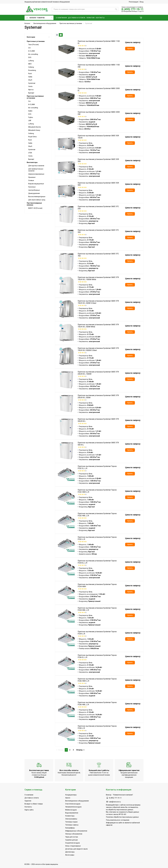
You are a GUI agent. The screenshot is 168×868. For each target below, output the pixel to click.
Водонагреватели (72, 813)
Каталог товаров (39, 18)
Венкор (109, 795)
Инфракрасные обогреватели (76, 831)
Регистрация (133, 2)
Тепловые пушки (71, 822)
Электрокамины (71, 819)
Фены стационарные (73, 846)
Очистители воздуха (73, 804)
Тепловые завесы (72, 825)
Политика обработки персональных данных (122, 817)
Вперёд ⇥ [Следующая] (80, 750)
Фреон (68, 798)
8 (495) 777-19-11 (132, 9)
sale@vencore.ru (115, 802)
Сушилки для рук (72, 840)
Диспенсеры (70, 852)
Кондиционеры (71, 795)
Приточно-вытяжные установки (71, 23)
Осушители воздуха (72, 843)
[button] (141, 18)
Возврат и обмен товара (34, 804)
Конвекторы (70, 816)
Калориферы (70, 828)
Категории (38, 37)
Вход (142, 2)
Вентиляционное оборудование (45, 23)
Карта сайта (29, 810)
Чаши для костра (72, 837)
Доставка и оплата (32, 798)
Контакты (28, 807)
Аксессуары (70, 855)
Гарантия (28, 801)
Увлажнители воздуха (73, 807)
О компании (29, 795)
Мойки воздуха (71, 810)
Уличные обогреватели (74, 834)
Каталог (27, 23)
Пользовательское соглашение (118, 820)
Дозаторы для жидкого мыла (76, 849)
